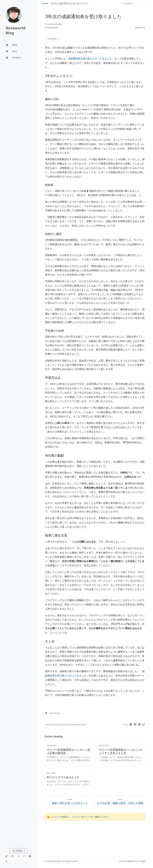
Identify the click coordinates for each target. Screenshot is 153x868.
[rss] (7, 861)
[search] (136, 3)
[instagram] (24, 856)
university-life (55, 713)
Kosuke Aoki (53, 28)
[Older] (70, 802)
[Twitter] (131, 725)
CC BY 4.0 (71, 725)
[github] (12, 856)
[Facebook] (135, 725)
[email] (30, 856)
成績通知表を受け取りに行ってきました (90, 59)
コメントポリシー (81, 817)
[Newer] (120, 802)
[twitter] (18, 856)
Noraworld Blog (16, 30)
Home (45, 3)
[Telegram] (140, 725)
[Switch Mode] (7, 856)
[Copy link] (144, 725)
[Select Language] (19, 851)
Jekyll (143, 861)
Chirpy (129, 861)
